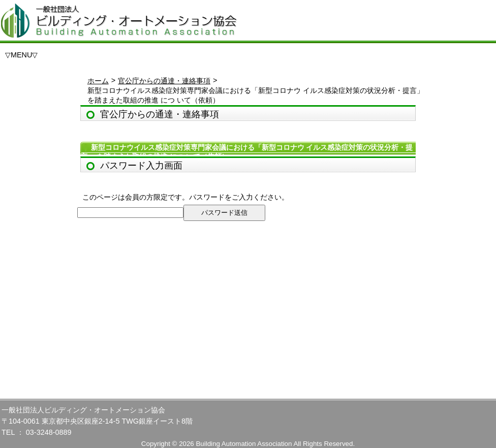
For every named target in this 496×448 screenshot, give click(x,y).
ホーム (98, 81)
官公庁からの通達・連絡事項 (164, 81)
